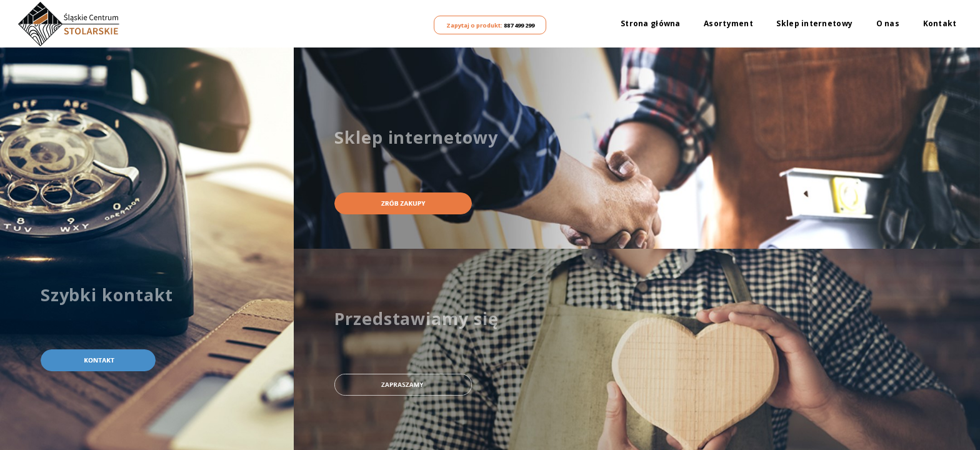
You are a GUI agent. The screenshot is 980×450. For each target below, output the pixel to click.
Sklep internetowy (814, 24)
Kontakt (940, 24)
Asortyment (728, 24)
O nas (888, 24)
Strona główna (651, 24)
